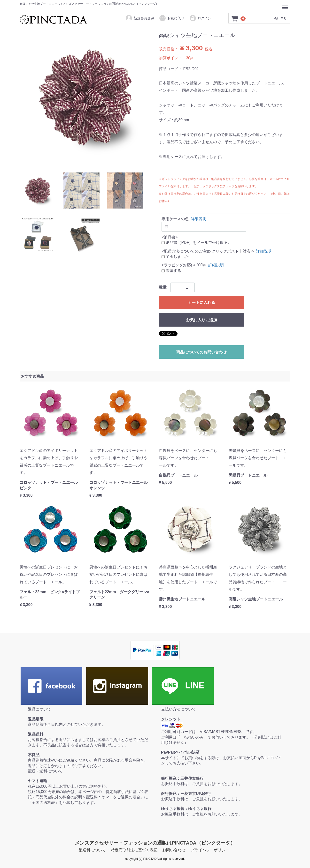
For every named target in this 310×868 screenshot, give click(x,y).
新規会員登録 (140, 18)
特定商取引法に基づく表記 (134, 850)
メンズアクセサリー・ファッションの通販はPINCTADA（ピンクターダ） (155, 843)
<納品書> (170, 237)
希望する (171, 271)
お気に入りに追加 (201, 320)
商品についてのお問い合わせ (201, 352)
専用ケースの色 (175, 219)
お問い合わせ (174, 850)
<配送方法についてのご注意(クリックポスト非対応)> (208, 251)
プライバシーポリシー (210, 850)
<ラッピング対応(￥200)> (184, 265)
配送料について (92, 850)
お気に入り (172, 18)
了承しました (175, 257)
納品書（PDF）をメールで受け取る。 (197, 243)
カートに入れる (201, 303)
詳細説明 (199, 219)
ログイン (200, 18)
